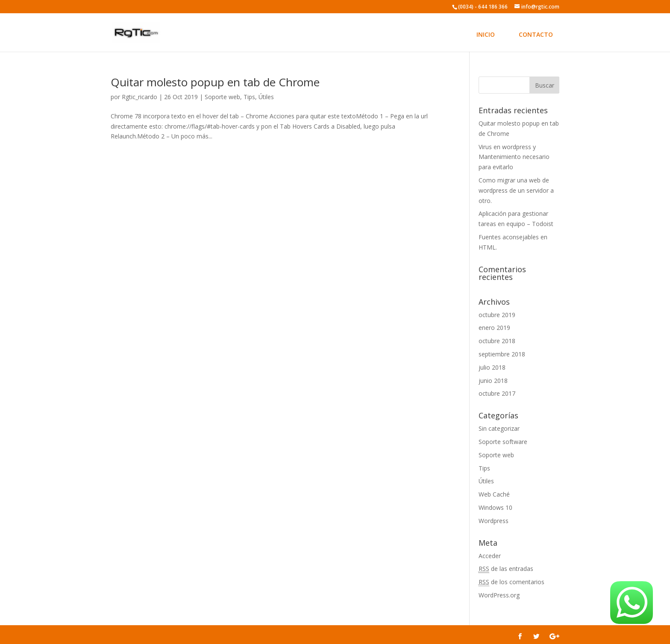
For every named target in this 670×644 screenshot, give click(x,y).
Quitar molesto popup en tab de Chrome (215, 82)
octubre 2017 (497, 393)
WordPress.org (499, 595)
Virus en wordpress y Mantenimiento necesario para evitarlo (514, 157)
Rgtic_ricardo (140, 97)
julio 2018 (492, 367)
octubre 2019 (497, 315)
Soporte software (503, 442)
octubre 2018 (497, 341)
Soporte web (222, 97)
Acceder (490, 556)
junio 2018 (493, 381)
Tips (249, 97)
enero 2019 (494, 328)
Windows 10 (495, 507)
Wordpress (494, 521)
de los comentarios (511, 582)
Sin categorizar (499, 428)
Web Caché (494, 494)
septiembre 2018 (502, 354)
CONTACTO (536, 34)
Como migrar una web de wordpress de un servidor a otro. (516, 190)
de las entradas (506, 569)
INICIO (486, 34)
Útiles (266, 97)
